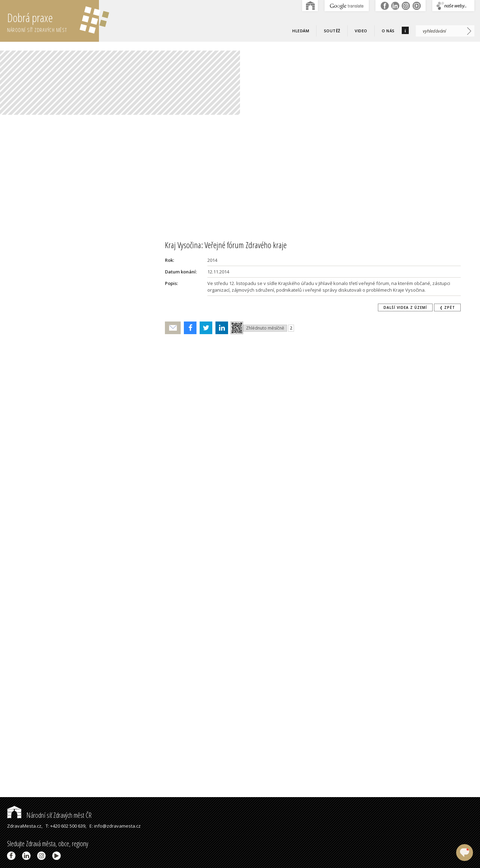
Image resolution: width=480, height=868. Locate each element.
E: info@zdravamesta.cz (115, 826)
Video (361, 31)
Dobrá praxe (53, 21)
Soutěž (332, 31)
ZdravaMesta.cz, (25, 826)
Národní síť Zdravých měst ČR (49, 815)
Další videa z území (405, 307)
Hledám (301, 31)
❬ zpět (447, 307)
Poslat (173, 328)
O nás (388, 31)
